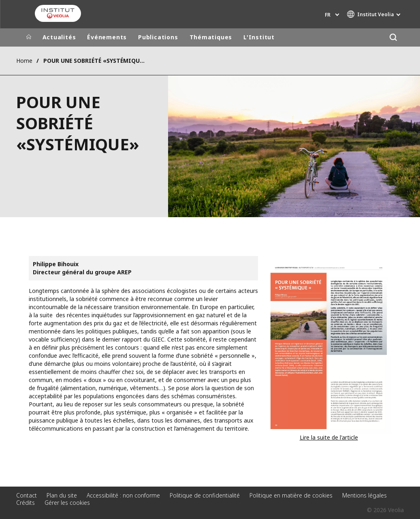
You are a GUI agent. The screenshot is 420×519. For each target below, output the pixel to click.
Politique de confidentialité (205, 495)
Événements (107, 37)
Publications (158, 37)
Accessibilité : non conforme (123, 495)
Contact (27, 495)
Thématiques (211, 37)
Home (24, 61)
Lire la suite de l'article (329, 437)
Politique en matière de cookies (291, 495)
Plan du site (62, 495)
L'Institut (259, 37)
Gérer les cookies (67, 503)
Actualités (59, 37)
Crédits (26, 503)
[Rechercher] (393, 37)
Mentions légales (365, 495)
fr (328, 15)
